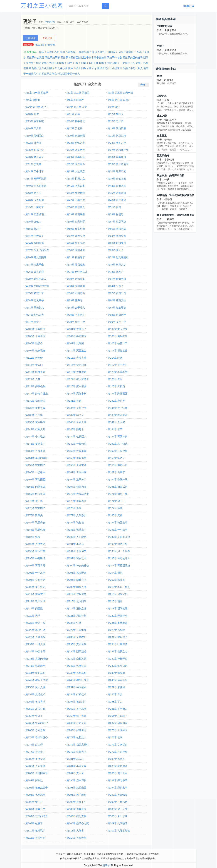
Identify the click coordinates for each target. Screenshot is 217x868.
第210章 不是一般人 (119, 587)
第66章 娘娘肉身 (117, 243)
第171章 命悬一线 (118, 494)
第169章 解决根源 (35, 494)
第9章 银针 (114, 107)
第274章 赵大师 (34, 745)
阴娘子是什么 (39, 68)
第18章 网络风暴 (117, 128)
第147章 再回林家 (118, 437)
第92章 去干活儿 (76, 308)
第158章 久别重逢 (76, 465)
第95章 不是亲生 (76, 315)
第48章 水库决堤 (117, 200)
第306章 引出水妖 (118, 816)
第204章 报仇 (115, 573)
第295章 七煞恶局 (35, 795)
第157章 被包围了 (35, 465)
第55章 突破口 (33, 222)
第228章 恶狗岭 (116, 630)
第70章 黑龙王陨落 (36, 257)
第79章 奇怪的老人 (36, 279)
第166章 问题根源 (35, 487)
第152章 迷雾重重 (76, 451)
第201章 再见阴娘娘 (119, 565)
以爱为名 (162, 96)
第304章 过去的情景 (37, 816)
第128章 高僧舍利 (76, 394)
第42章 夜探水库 (117, 186)
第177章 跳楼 (115, 508)
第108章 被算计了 (118, 343)
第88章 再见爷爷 (35, 300)
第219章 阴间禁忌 (118, 608)
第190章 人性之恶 (35, 544)
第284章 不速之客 (76, 766)
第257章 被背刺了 (76, 702)
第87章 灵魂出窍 (117, 293)
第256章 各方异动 (35, 702)
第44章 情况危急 (76, 193)
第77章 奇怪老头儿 (77, 272)
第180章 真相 (115, 515)
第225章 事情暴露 (118, 623)
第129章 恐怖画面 (118, 394)
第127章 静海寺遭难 (37, 394)
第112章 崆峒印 (34, 358)
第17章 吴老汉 (74, 128)
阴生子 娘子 (74, 63)
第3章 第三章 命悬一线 (120, 93)
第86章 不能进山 (76, 293)
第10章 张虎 (32, 114)
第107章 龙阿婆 (75, 343)
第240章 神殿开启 (118, 659)
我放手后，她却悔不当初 (171, 175)
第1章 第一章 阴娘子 (37, 93)
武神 (159, 76)
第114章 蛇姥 (115, 358)
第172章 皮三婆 (34, 501)
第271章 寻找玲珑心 (37, 737)
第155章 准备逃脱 (76, 458)
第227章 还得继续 (76, 630)
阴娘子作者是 (114, 57)
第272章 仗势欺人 (76, 737)
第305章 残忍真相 (76, 816)
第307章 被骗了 (34, 823)
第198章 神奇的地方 (119, 558)
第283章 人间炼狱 (35, 766)
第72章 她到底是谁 (118, 257)
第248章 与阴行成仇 (78, 680)
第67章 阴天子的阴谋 (37, 250)
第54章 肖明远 (116, 214)
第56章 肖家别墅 (76, 222)
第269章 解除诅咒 (76, 730)
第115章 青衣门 (34, 365)
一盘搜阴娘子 (84, 52)
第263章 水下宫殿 (76, 716)
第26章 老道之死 (76, 150)
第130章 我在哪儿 (35, 401)
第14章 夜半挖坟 (76, 121)
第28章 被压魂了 (35, 157)
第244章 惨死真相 (35, 673)
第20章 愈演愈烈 (76, 136)
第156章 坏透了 (116, 458)
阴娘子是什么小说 (52, 74)
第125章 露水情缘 (76, 386)
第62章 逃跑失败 (76, 236)
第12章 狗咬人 (116, 114)
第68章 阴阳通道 (76, 250)
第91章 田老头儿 (35, 308)
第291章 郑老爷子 (118, 780)
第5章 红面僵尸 (75, 100)
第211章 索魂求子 (35, 594)
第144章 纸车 (115, 429)
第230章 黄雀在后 (76, 637)
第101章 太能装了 (76, 329)
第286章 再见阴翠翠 (37, 773)
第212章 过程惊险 (76, 594)
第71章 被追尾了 (76, 257)
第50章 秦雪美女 (76, 207)
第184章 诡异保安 (35, 530)
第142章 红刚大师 (35, 429)
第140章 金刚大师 (76, 422)
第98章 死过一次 (76, 322)
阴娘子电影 (105, 63)
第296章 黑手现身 (76, 795)
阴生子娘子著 (52, 57)
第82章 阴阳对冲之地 (37, 286)
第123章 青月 (115, 379)
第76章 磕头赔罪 (35, 272)
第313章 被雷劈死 (35, 838)
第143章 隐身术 (75, 429)
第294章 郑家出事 (118, 788)
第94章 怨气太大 (35, 315)
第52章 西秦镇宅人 (36, 214)
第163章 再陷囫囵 (35, 479)
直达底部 (47, 38)
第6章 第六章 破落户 (119, 100)
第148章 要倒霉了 (35, 444)
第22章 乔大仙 (33, 143)
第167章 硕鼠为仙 (76, 487)
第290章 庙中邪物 (76, 780)
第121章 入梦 (33, 379)
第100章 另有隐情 (35, 329)
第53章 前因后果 (76, 214)
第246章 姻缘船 (116, 673)
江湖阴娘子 (112, 52)
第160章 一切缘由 (35, 472)
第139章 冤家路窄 (35, 422)
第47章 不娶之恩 (76, 200)
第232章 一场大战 (35, 644)
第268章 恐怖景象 (35, 730)
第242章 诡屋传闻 (76, 666)
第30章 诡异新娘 (117, 157)
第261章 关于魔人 (118, 709)
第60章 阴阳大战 (117, 229)
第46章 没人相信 (35, 200)
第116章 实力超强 (76, 365)
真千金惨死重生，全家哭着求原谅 (176, 215)
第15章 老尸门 (116, 121)
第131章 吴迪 (74, 401)
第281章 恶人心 (75, 759)
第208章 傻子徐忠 (35, 587)
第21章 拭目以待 (117, 136)
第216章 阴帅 (115, 601)
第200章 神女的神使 (78, 565)
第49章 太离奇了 (35, 207)
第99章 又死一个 (117, 322)
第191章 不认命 (75, 544)
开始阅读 (30, 38)
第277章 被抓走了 (35, 752)
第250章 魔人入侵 (35, 687)
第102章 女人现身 (118, 329)
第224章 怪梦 (74, 623)
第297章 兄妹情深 (118, 795)
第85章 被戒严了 (35, 293)
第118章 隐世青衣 (35, 372)
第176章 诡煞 (74, 508)
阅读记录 (189, 6)
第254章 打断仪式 (76, 694)
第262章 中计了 (34, 716)
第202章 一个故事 (35, 573)
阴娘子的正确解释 (133, 57)
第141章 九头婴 (116, 422)
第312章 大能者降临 (119, 831)
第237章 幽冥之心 (118, 651)
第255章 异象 (115, 694)
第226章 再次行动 (35, 630)
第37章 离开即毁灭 (36, 179)
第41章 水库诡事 (76, 186)
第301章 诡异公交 (35, 809)
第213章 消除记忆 (118, 594)
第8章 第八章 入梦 (77, 107)
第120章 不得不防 (118, 372)
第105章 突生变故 (118, 336)
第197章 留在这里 (76, 558)
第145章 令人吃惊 (35, 437)
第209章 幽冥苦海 (76, 587)
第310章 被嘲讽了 (35, 831)
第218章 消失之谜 (76, 608)
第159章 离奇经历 (118, 465)
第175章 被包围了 (35, 508)
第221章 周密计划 (76, 616)
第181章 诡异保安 (35, 522)
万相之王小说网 (42, 5)
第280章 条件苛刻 (35, 759)
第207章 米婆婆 (116, 580)
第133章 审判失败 (35, 408)
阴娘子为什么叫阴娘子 (54, 63)
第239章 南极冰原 (76, 659)
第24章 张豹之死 (117, 143)
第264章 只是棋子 (118, 716)
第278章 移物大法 (76, 752)
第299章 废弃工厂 (76, 802)
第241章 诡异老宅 (35, 666)
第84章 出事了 (116, 286)
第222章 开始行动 (118, 616)
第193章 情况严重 (35, 551)
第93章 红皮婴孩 (117, 308)
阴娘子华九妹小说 (57, 68)
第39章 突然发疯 (117, 179)
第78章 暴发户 (116, 272)
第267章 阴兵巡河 (118, 723)
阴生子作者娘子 (127, 52)
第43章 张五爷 (33, 193)
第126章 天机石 (116, 386)
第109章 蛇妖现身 (35, 351)
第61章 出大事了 (35, 236)
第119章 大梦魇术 (76, 372)
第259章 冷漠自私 (35, 709)
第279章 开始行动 (118, 752)
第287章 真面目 (75, 773)
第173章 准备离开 (76, 501)
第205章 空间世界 (35, 580)
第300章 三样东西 (118, 802)
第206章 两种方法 (76, 580)
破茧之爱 (162, 116)
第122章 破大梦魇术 (78, 379)
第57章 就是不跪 (117, 222)
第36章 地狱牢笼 (117, 171)
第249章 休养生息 (118, 680)
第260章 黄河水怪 (76, 709)
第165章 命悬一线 (118, 479)
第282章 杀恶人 (116, 759)
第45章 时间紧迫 (117, 193)
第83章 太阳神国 (76, 286)
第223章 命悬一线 (35, 623)
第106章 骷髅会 (34, 343)
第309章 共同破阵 (118, 823)
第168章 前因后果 (118, 487)
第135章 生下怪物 (118, 408)
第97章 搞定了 (33, 322)
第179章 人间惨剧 (76, 515)
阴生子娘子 (74, 68)
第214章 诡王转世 (35, 601)
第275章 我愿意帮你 (78, 745)
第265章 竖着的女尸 (37, 723)
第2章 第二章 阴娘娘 (78, 93)
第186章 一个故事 (118, 530)
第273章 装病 (115, 737)
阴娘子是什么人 (71, 74)
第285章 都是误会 (118, 766)
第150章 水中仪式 (118, 444)
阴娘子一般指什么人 (124, 63)
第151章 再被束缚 (35, 451)
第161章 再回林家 (76, 472)
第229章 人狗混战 (35, 637)
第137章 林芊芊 (75, 415)
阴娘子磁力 (98, 52)
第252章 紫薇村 (116, 687)
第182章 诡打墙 (75, 522)
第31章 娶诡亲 (33, 164)
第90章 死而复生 (117, 300)
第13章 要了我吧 (35, 121)
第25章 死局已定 (35, 150)
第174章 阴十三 (116, 501)
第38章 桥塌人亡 (76, 179)
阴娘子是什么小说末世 (110, 68)
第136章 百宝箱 (34, 415)
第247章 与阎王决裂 (37, 680)
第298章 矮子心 (34, 802)
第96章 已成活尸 (117, 315)
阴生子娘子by (89, 68)
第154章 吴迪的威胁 (37, 458)
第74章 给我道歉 (76, 265)
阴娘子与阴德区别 (71, 57)
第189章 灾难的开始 (119, 537)
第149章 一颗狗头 (76, 444)
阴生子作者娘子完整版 (94, 57)
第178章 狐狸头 (34, 515)
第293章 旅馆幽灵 (76, 788)
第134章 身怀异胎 (76, 408)
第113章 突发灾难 (76, 358)
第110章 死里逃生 (76, 351)
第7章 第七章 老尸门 (37, 107)
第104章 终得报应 (76, 336)
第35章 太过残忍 (76, 171)
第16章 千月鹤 (33, 128)
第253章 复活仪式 (35, 694)
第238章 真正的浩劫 (37, 659)
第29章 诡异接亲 (76, 157)
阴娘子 (161, 46)
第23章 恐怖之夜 (76, 143)
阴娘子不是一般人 (133, 68)
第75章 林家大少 (117, 265)
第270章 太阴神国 (118, 730)
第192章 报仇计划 (118, 544)
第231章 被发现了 (118, 637)
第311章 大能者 (75, 831)
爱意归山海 (163, 155)
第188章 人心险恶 (76, 537)
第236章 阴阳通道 (76, 651)
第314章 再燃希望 (45, 45)
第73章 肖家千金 (35, 265)
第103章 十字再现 (35, 336)
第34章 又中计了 (35, 171)
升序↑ (143, 85)
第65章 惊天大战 (76, 243)
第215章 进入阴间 (76, 601)
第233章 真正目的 (76, 644)
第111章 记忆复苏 (118, 351)
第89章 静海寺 (74, 300)
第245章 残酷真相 (76, 673)
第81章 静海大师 (117, 279)
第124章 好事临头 (35, 386)
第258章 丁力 (115, 702)
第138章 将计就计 (118, 415)
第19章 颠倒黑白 (35, 136)
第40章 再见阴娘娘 (36, 186)
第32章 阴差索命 (76, 164)
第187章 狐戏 (33, 537)
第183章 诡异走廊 (118, 522)
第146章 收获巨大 (76, 437)
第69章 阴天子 (116, 250)
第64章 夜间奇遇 (35, 243)
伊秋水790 (50, 22)
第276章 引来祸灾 (118, 745)
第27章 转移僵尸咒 (118, 150)
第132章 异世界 (116, 401)
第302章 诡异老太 (76, 809)
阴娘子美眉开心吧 (49, 52)
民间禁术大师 (164, 26)
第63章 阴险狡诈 (117, 236)
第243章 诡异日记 (118, 666)
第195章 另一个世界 (119, 551)
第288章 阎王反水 (118, 773)
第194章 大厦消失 (76, 551)
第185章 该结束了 (76, 530)
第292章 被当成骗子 (37, 788)
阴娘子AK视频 (68, 52)
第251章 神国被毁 (76, 687)
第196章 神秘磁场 (35, 558)
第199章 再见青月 (35, 565)
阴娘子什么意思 (35, 57)
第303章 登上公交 (118, 809)
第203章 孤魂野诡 (76, 573)
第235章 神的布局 (35, 651)
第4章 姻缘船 (33, 100)
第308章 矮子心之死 (78, 823)
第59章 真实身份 (76, 229)
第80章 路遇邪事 (76, 279)
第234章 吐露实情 (118, 644)
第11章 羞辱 (73, 114)
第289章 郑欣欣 (34, 780)
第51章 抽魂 (114, 207)
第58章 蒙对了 (33, 229)
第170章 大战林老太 (78, 494)
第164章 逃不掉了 (76, 479)
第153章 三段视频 (118, 451)
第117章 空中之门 (118, 365)
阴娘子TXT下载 (90, 63)
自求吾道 (162, 136)
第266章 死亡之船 (76, 723)
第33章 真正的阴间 (118, 164)
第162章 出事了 (116, 472)
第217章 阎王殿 (34, 608)
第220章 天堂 (33, 616)
